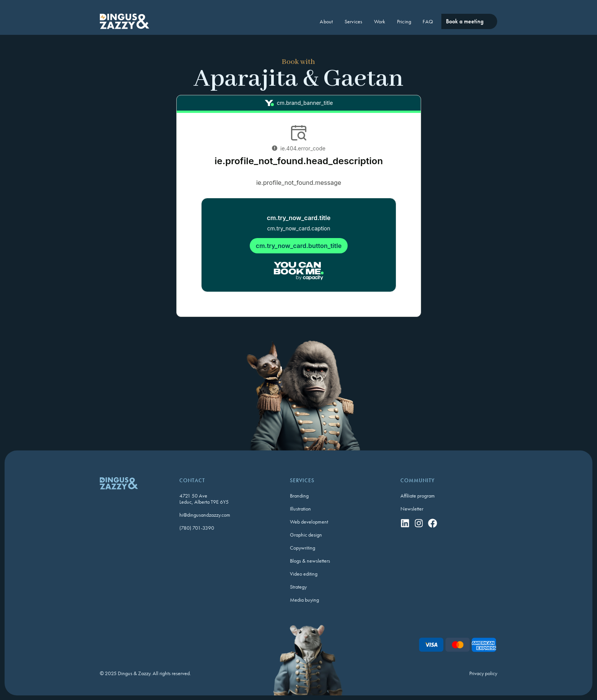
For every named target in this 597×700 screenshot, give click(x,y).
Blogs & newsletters (310, 561)
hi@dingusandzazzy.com (205, 515)
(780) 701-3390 (197, 528)
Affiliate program (418, 496)
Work (380, 21)
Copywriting (303, 548)
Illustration (300, 509)
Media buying (304, 600)
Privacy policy (483, 673)
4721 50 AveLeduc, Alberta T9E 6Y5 (204, 499)
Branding (299, 496)
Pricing (404, 21)
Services (354, 21)
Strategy (298, 587)
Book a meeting (465, 21)
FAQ (428, 21)
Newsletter (412, 509)
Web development (309, 522)
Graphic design (306, 535)
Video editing (304, 574)
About (326, 21)
